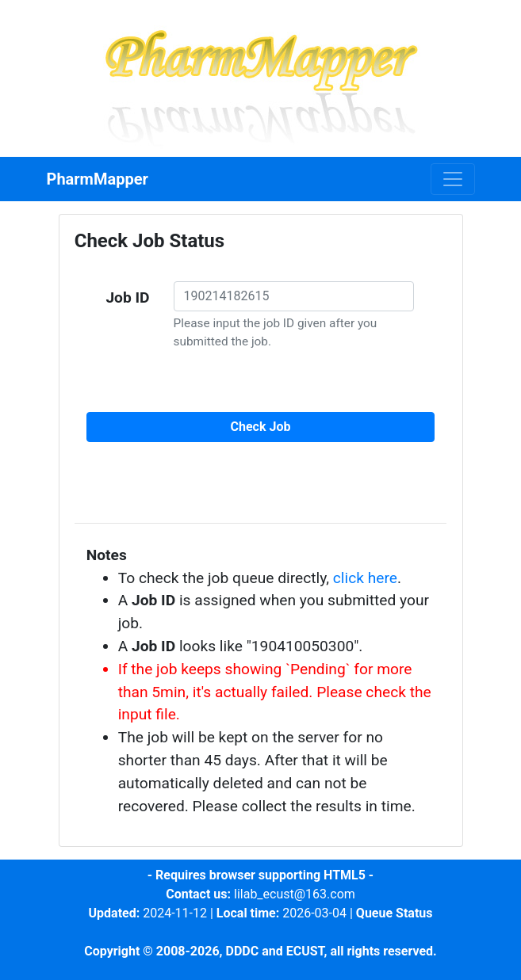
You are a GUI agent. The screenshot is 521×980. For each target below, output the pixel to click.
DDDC (242, 951)
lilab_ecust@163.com (295, 894)
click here (365, 578)
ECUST (305, 951)
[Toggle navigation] (453, 179)
